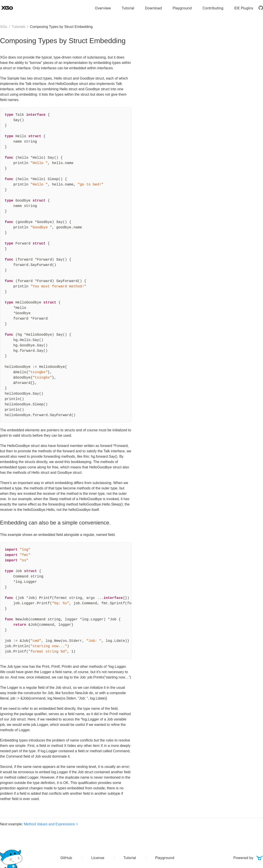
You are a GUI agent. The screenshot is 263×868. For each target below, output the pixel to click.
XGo (4, 27)
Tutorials (18, 27)
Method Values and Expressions (49, 824)
